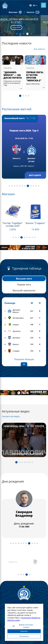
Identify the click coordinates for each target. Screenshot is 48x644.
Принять (24, 631)
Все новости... (40, 49)
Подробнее (24, 27)
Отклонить (24, 636)
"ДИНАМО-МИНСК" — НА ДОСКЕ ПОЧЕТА (13, 75)
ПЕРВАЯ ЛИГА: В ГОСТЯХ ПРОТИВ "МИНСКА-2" (35, 76)
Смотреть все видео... (11, 416)
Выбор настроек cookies (23, 626)
